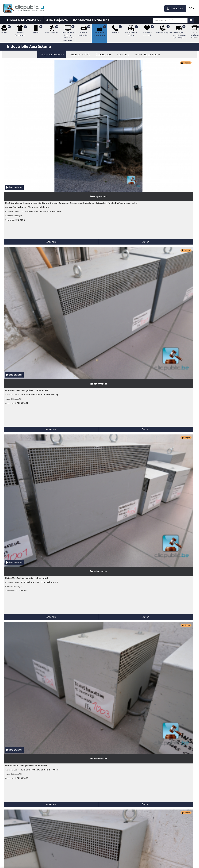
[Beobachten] (103, 836)
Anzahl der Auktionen (52, 54)
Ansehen (15, 142)
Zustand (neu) (103, 54)
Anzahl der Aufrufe (79, 54)
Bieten (38, 142)
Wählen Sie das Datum (147, 54)
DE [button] (192, 8)
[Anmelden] (175, 9)
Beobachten (14, 88)
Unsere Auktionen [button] (24, 20)
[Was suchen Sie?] (170, 20)
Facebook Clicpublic (175, 820)
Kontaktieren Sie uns (91, 20)
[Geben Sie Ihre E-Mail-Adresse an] (21, 848)
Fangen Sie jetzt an (75, 854)
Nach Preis (122, 54)
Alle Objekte (57, 20)
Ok (43, 848)
